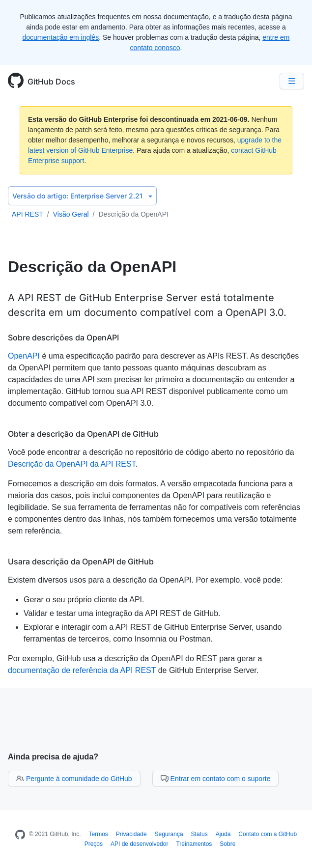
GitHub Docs (51, 82)
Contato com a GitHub (268, 834)
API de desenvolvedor (139, 844)
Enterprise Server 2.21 (82, 196)
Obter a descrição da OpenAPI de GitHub (83, 434)
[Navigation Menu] (292, 81)
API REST (28, 214)
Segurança (169, 834)
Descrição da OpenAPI (133, 214)
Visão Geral (71, 214)
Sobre (227, 844)
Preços (94, 844)
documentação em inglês (61, 37)
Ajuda (223, 834)
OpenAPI (24, 356)
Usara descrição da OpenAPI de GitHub (81, 561)
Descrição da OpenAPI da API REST (72, 464)
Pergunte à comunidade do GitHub (74, 779)
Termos (99, 834)
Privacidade (131, 834)
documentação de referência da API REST (82, 670)
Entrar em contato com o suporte (216, 779)
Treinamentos (194, 844)
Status (199, 834)
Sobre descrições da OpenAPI (63, 337)
